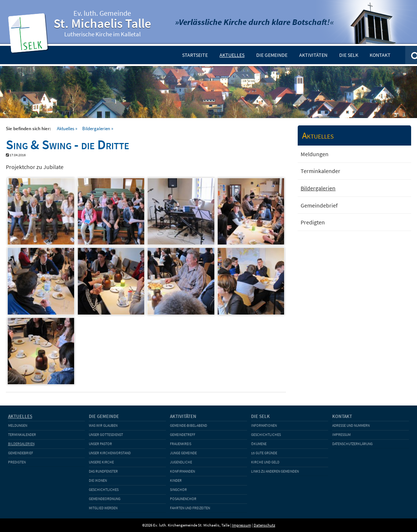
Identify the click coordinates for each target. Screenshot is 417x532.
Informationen (264, 425)
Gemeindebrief (319, 205)
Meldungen (315, 154)
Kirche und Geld (265, 462)
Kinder (176, 480)
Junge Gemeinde (183, 453)
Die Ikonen (98, 480)
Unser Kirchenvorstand (110, 453)
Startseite (195, 55)
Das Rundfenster (103, 471)
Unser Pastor (100, 444)
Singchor (178, 490)
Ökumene (259, 444)
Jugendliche (181, 462)
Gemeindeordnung (105, 499)
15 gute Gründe (264, 453)
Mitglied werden (103, 508)
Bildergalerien (96, 128)
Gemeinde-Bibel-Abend (188, 425)
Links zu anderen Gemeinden (275, 471)
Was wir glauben (103, 425)
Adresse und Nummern (351, 425)
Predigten (313, 222)
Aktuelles (232, 55)
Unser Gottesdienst (106, 435)
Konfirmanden (182, 471)
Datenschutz (264, 525)
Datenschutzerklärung (352, 444)
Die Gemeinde (272, 55)
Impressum (341, 435)
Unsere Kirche (101, 462)
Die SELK (349, 55)
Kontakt (380, 55)
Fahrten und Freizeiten (190, 508)
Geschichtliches (104, 490)
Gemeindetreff (183, 435)
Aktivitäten (313, 55)
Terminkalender (320, 171)
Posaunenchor (183, 499)
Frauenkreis (181, 444)
